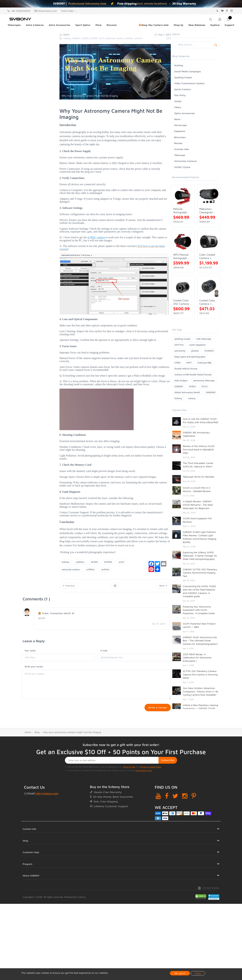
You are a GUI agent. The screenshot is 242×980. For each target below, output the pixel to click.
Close (198, 973)
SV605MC (211, 392)
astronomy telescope (204, 380)
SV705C (108, 562)
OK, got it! (180, 973)
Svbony (66, 562)
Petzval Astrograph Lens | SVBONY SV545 (180, 211)
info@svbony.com (46, 11)
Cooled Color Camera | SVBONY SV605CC (207, 302)
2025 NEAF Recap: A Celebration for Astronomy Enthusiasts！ (197, 658)
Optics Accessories (185, 113)
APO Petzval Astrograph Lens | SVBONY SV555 (181, 256)
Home (28, 746)
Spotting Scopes (183, 77)
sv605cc (80, 562)
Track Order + (68, 11)
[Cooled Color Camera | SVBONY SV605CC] (209, 288)
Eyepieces (180, 131)
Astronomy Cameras (186, 161)
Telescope (180, 155)
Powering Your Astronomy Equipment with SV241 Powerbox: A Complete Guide (199, 610)
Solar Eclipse (181, 380)
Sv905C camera (96, 237)
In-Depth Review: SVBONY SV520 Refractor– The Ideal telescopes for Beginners (198, 505)
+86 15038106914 (19, 11)
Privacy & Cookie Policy (151, 781)
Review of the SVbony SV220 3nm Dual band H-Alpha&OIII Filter (199, 449)
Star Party (180, 95)
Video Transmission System (189, 83)
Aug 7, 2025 (163, 35)
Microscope (181, 125)
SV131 (205, 386)
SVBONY (179, 386)
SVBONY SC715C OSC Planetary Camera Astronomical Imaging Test (200, 573)
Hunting (179, 65)
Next (163, 586)
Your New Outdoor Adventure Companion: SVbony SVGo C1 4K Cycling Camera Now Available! (201, 691)
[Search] (196, 45)
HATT (189, 363)
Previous (69, 586)
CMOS (177, 363)
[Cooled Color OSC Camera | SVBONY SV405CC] (183, 288)
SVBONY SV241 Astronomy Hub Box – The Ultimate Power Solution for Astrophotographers (200, 641)
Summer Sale (182, 149)
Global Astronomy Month (187, 392)
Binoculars (180, 137)
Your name (30, 651)
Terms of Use (129, 781)
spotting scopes (183, 339)
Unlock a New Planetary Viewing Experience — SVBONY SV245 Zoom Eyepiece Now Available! (201, 708)
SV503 (192, 386)
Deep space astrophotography (190, 357)
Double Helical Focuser (186, 369)
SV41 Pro (179, 345)
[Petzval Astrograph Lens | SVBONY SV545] (183, 196)
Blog (37, 746)
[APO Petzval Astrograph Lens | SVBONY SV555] (183, 242)
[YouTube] (158, 810)
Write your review (34, 667)
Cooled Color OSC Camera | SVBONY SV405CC (182, 302)
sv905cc (91, 569)
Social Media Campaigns (188, 71)
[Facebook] (167, 810)
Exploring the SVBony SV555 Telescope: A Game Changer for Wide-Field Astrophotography (200, 556)
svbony (192, 398)
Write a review (157, 708)
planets (195, 351)
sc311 (122, 562)
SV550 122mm (182, 167)
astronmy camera (71, 569)
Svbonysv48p (205, 363)
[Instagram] (185, 810)
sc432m (105, 569)
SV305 (94, 562)
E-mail (104, 651)
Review (178, 143)
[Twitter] (175, 810)
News (177, 119)
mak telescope (204, 339)
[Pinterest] (194, 810)
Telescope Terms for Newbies (199, 477)
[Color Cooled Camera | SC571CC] (209, 242)
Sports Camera (183, 89)
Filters (178, 107)
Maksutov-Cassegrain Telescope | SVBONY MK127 (206, 211)
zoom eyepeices (198, 345)
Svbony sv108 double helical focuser (193, 375)
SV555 (178, 101)
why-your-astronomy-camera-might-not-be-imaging (72, 746)
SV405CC (209, 351)
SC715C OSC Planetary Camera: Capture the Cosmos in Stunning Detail (200, 674)
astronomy (180, 351)
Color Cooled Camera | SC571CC (207, 256)
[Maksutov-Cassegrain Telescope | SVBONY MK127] (209, 196)
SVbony (178, 398)
